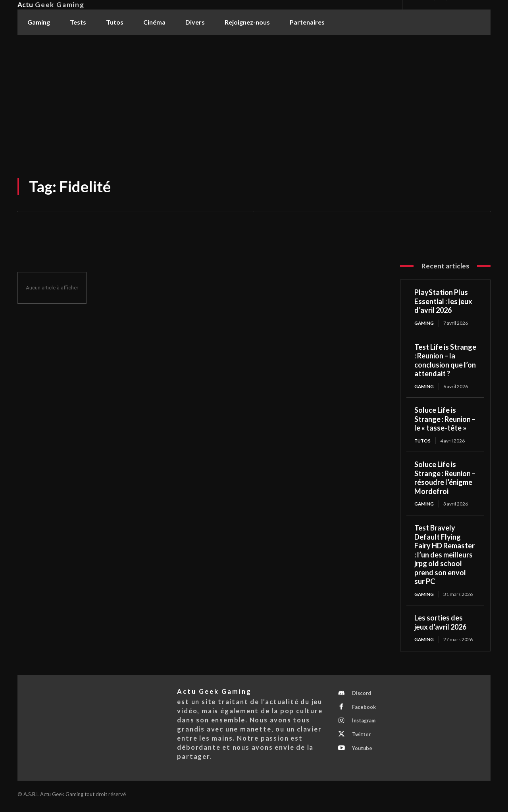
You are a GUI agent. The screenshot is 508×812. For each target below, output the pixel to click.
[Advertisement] (254, 94)
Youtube (364, 755)
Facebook (365, 710)
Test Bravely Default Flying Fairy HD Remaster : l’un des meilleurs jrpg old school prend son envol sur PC (444, 556)
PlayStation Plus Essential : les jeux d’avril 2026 (443, 301)
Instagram (366, 725)
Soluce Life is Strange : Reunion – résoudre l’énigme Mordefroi (445, 479)
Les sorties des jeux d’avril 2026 (440, 624)
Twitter (363, 740)
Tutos (423, 441)
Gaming (424, 323)
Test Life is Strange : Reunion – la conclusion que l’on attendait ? (445, 360)
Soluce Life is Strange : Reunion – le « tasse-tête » (445, 420)
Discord (363, 696)
